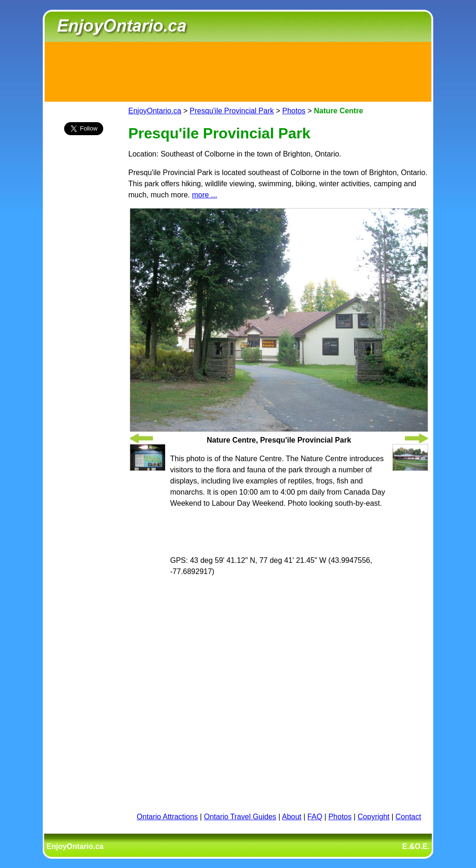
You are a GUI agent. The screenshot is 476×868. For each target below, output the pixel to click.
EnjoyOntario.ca (155, 111)
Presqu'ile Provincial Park (232, 111)
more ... (205, 195)
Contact (408, 817)
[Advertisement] (238, 70)
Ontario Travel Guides (240, 817)
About (292, 817)
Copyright (373, 817)
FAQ (315, 817)
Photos (294, 111)
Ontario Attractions (167, 817)
